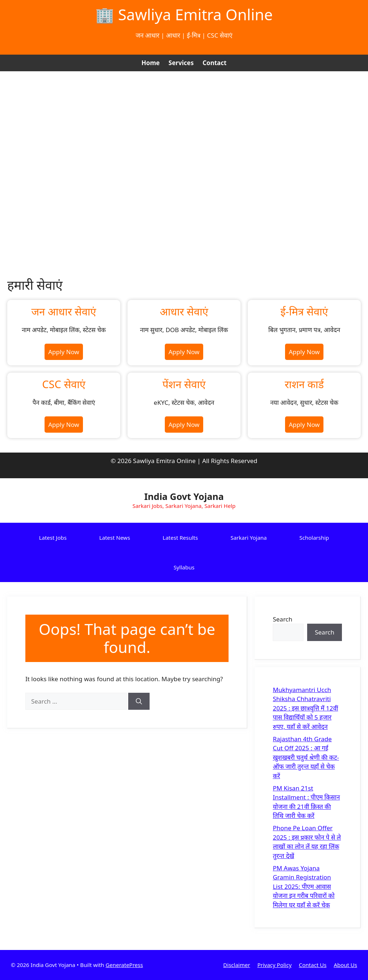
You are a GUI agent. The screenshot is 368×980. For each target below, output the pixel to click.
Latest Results (180, 538)
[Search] (139, 701)
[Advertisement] (184, 126)
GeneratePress (124, 965)
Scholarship (314, 538)
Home (151, 63)
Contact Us (313, 965)
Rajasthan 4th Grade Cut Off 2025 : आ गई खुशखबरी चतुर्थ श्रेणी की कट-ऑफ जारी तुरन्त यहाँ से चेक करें (306, 757)
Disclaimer (237, 965)
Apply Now (64, 352)
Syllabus (184, 567)
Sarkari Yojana (248, 538)
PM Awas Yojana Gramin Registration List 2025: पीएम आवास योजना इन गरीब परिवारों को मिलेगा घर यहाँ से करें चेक (304, 886)
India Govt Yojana (184, 496)
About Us (345, 965)
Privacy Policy (274, 965)
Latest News (115, 538)
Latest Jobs (53, 538)
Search (283, 619)
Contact (214, 63)
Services (181, 63)
